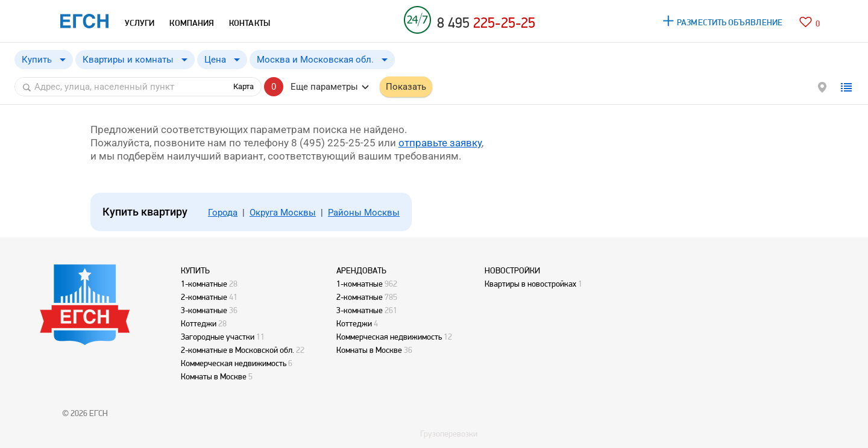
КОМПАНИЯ (192, 23)
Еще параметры (324, 87)
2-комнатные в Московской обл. (237, 350)
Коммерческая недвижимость (234, 363)
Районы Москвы (364, 213)
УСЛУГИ (140, 23)
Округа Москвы (283, 213)
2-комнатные (204, 297)
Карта (244, 86)
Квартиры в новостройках (530, 284)
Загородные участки (218, 337)
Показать (406, 87)
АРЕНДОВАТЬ (361, 270)
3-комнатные (204, 310)
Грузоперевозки (449, 434)
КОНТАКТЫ (250, 23)
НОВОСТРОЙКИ (512, 270)
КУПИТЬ (195, 270)
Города (223, 213)
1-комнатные (204, 284)
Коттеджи (199, 323)
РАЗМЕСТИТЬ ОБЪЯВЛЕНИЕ (730, 22)
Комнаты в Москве (214, 376)
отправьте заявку (440, 143)
